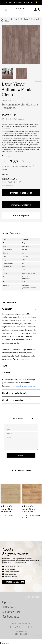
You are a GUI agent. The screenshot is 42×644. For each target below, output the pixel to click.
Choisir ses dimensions (13, 400)
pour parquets (16, 386)
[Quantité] (14, 162)
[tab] (21, 309)
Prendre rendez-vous (21, 193)
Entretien (6, 372)
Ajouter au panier (21, 216)
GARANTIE (7, 309)
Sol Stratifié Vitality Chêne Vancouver (8, 509)
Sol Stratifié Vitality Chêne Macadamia (29, 509)
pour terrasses (29, 386)
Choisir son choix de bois (14, 393)
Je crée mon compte (15, 582)
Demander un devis (21, 205)
